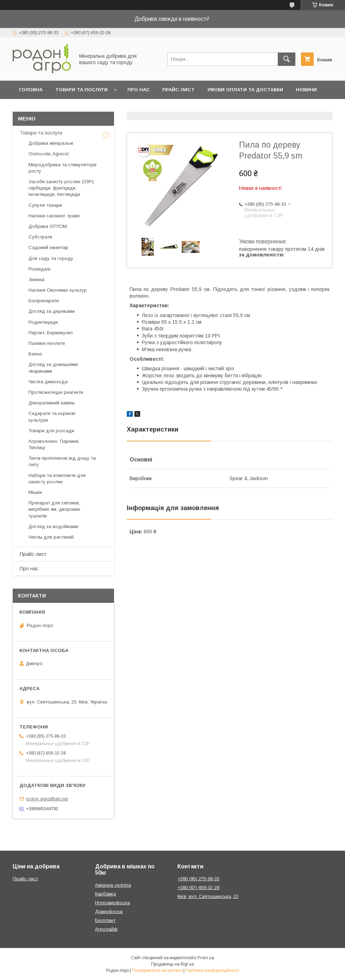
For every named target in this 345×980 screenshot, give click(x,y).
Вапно (35, 354)
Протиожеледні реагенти (56, 392)
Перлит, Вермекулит (51, 333)
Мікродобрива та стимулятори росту (62, 168)
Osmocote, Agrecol (49, 154)
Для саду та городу (51, 258)
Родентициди (43, 322)
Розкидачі (39, 269)
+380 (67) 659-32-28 (198, 888)
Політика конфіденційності (212, 970)
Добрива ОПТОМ (48, 226)
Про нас (139, 90)
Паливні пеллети (47, 343)
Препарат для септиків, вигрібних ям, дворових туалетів (54, 509)
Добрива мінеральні (51, 143)
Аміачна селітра (113, 885)
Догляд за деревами (52, 311)
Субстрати (40, 237)
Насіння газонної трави (54, 216)
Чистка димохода (48, 382)
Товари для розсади (51, 431)
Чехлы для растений (51, 537)
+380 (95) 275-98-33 (198, 879)
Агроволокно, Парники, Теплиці (54, 444)
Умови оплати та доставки (245, 90)
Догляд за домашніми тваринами (53, 368)
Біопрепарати (44, 301)
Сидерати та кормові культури (52, 417)
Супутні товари (45, 205)
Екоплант (105, 920)
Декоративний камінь (52, 403)
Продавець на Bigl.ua (172, 964)
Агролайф (106, 929)
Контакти (58, 108)
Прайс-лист (178, 90)
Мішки (35, 492)
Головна (31, 90)
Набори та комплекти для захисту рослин (57, 479)
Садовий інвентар (48, 247)
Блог (26, 108)
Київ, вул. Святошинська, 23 (208, 896)
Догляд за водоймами (53, 526)
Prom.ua (206, 958)
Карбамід (106, 894)
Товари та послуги (81, 90)
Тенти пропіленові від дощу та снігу (62, 461)
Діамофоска (109, 911)
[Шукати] (287, 59)
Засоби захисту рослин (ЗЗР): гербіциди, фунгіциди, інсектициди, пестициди (62, 188)
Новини (306, 90)
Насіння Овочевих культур (58, 290)
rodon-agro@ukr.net (47, 799)
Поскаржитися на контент (157, 970)
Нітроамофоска (112, 903)
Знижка (36, 280)
